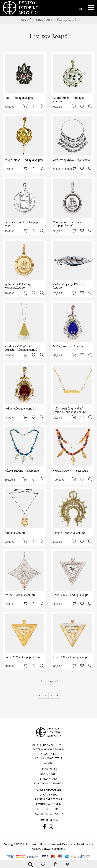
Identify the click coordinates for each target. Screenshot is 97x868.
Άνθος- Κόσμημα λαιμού (68, 346)
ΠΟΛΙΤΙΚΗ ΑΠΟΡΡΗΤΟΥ (48, 783)
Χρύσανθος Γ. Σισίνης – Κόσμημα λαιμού (67, 224)
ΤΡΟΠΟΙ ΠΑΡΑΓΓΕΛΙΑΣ (48, 799)
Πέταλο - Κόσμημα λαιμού (69, 533)
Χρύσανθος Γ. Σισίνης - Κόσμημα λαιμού (19, 286)
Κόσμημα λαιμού (15, 533)
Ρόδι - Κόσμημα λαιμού (19, 98)
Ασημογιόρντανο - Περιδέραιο (72, 160)
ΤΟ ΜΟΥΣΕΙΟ (49, 769)
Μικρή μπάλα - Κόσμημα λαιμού (24, 160)
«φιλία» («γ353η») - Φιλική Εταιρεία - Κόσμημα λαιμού (21, 348)
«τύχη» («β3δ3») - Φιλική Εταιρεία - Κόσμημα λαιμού (69, 410)
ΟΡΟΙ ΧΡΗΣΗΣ (49, 794)
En (81, 8)
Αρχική (26, 20)
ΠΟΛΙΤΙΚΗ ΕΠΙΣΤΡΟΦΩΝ (48, 814)
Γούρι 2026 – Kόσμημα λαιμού (72, 595)
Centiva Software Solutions (48, 849)
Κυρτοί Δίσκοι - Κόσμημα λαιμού (68, 99)
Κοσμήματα (44, 20)
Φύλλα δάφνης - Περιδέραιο (22, 471)
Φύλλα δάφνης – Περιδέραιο (71, 471)
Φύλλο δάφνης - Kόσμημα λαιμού (69, 286)
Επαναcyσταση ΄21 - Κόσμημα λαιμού (22, 224)
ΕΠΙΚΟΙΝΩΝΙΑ (48, 779)
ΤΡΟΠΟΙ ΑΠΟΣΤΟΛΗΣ (49, 809)
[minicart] (56, 865)
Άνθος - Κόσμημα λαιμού (20, 595)
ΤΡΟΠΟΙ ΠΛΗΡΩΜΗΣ (48, 804)
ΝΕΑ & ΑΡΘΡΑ (49, 774)
